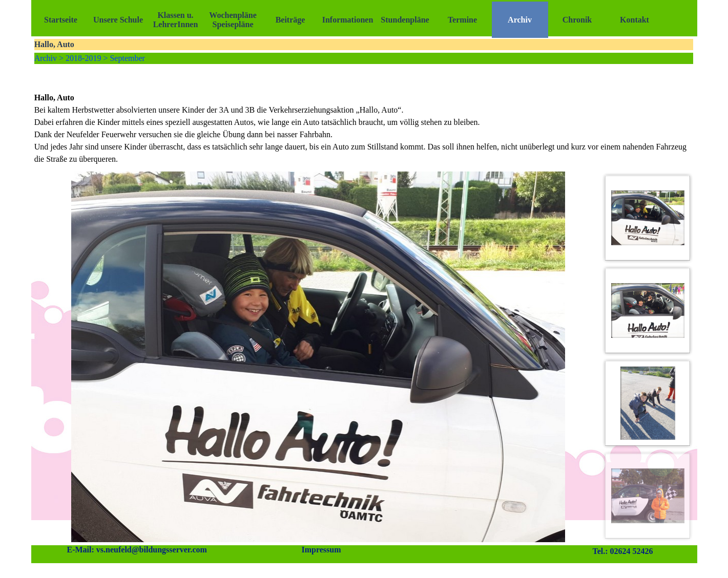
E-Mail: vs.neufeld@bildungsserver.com (137, 550)
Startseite (61, 20)
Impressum (321, 550)
